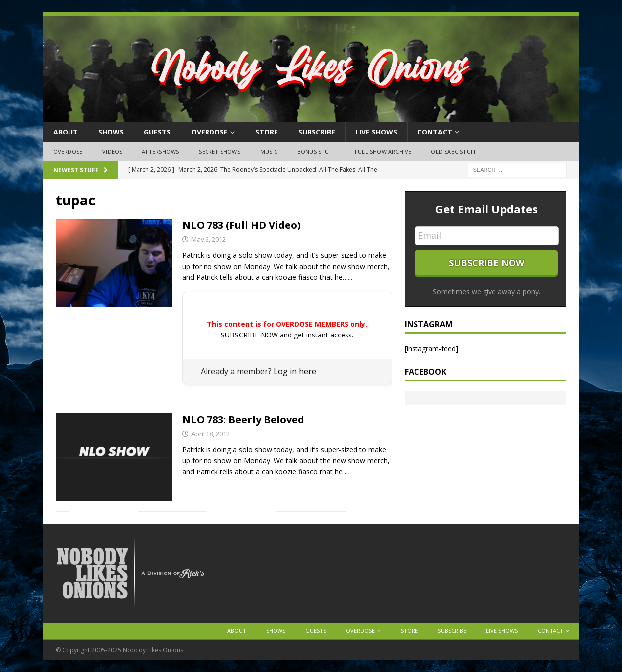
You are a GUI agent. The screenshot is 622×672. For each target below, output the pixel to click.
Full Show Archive (383, 152)
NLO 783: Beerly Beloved (243, 420)
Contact (435, 132)
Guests (157, 132)
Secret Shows (219, 152)
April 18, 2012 (210, 434)
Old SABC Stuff (454, 152)
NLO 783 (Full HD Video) (242, 225)
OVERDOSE (209, 132)
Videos (112, 152)
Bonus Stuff (316, 152)
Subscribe (317, 132)
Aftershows (160, 152)
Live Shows (376, 132)
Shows (111, 132)
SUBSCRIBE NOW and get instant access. (287, 335)
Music (269, 152)
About (66, 132)
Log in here (295, 371)
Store (267, 132)
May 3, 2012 (208, 239)
